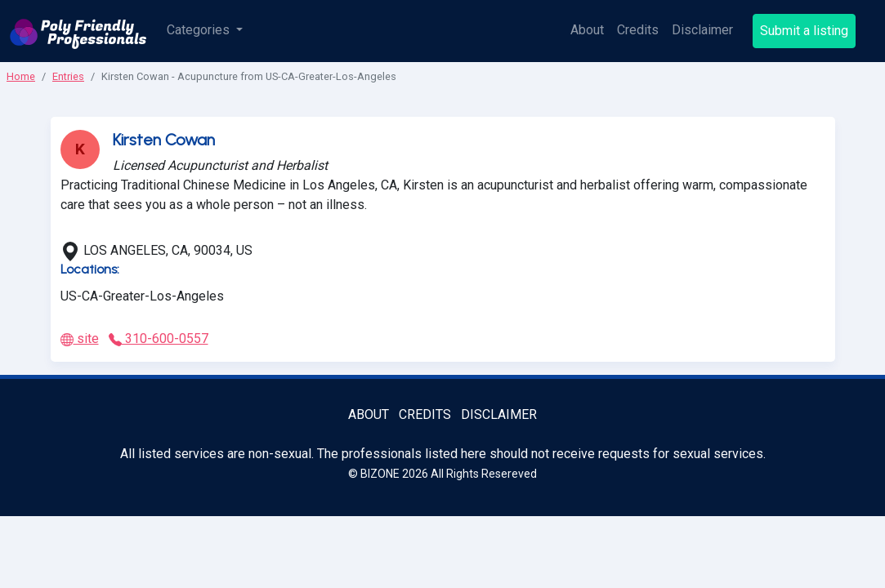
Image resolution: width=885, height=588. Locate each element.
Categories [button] (200, 30)
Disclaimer (702, 30)
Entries (68, 76)
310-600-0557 (159, 339)
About (587, 30)
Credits (638, 30)
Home (21, 76)
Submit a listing (804, 31)
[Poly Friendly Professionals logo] (78, 31)
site (80, 339)
